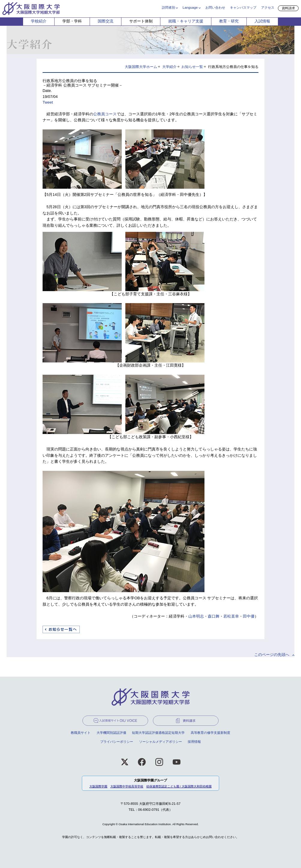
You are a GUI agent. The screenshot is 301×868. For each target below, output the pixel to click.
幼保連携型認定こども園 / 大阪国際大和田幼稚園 (179, 786)
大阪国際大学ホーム (141, 67)
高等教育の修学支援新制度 (210, 733)
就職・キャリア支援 (186, 21)
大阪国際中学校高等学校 (127, 786)
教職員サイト (81, 733)
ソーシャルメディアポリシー (161, 742)
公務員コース (105, 114)
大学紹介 (169, 67)
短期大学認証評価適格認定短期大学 (158, 733)
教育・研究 (229, 21)
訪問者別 (168, 7)
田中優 (249, 616)
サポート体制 (141, 21)
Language (190, 7)
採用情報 (194, 742)
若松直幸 (231, 616)
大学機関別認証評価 (111, 733)
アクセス (268, 7)
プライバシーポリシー (117, 742)
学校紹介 (39, 21)
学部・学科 (72, 21)
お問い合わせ (215, 7)
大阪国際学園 (98, 786)
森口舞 (214, 616)
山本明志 (196, 616)
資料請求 (288, 8)
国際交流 (106, 21)
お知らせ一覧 (192, 67)
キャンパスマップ (243, 7)
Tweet (48, 102)
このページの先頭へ (272, 655)
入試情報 (262, 21)
